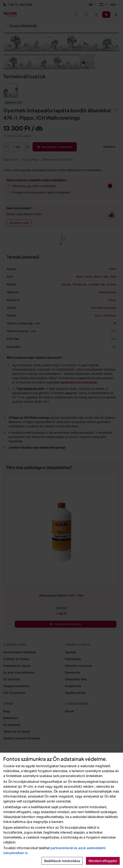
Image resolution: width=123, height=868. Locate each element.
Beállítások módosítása (62, 861)
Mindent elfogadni (103, 861)
